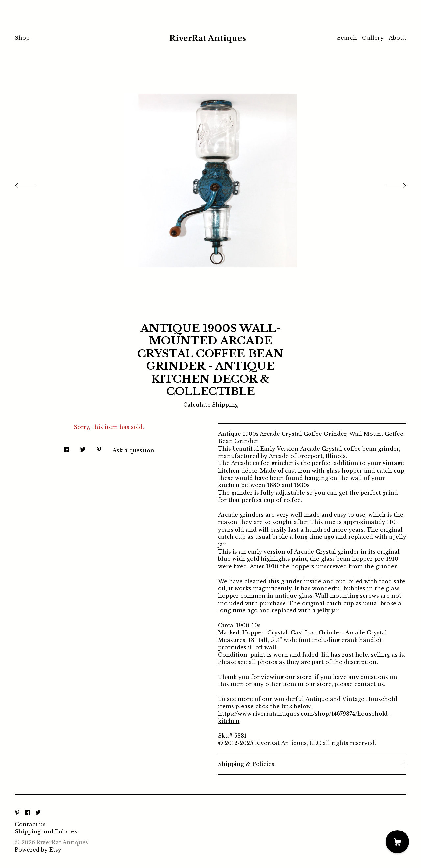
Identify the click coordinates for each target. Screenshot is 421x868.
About (397, 38)
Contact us (30, 824)
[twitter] (38, 813)
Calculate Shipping (211, 405)
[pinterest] (17, 813)
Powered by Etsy (38, 850)
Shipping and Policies (46, 831)
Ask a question (133, 450)
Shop (22, 38)
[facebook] (28, 813)
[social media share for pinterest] (99, 447)
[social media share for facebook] (66, 447)
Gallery (373, 38)
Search (347, 38)
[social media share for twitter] (83, 447)
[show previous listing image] (31, 184)
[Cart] (397, 842)
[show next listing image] (390, 184)
